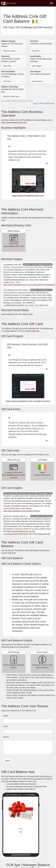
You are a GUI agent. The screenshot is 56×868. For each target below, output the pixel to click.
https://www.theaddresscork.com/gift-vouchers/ (22, 511)
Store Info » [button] (8, 66)
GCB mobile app (33, 331)
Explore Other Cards (42, 475)
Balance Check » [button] (10, 51)
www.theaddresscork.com (14, 246)
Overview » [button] (36, 51)
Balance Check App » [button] (12, 96)
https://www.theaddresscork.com (14, 123)
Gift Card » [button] (7, 81)
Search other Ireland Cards (43, 103)
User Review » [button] (38, 81)
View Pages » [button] (37, 66)
